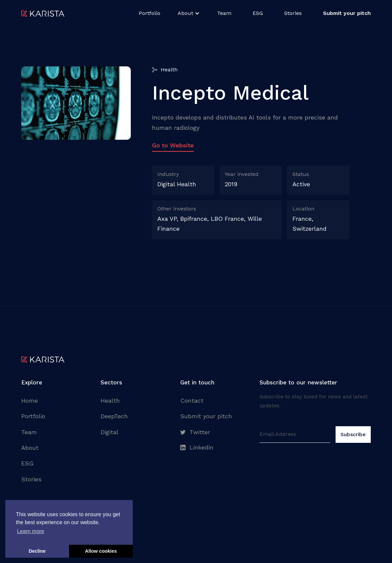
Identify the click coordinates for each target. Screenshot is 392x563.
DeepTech (114, 416)
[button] (189, 13)
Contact (192, 401)
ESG (258, 13)
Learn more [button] (31, 531)
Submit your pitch (206, 416)
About (30, 448)
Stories (293, 13)
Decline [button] (37, 551)
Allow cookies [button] (101, 551)
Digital (110, 432)
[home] (43, 13)
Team (224, 13)
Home (30, 401)
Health (110, 401)
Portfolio (150, 13)
